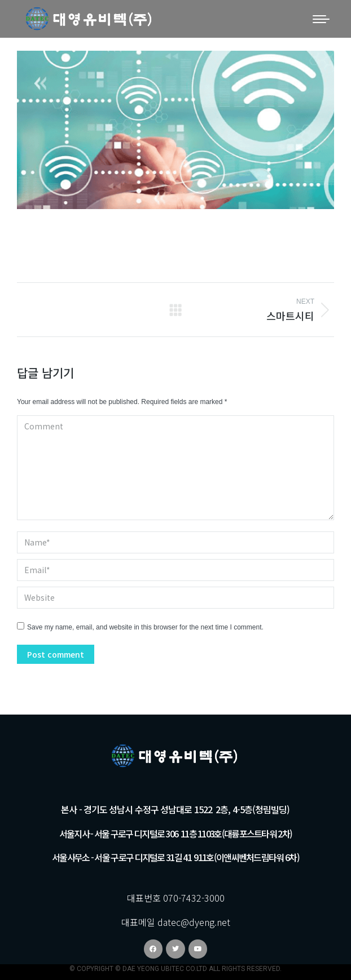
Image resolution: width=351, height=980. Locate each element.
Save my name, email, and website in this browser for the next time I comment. (145, 627)
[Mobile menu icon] (321, 19)
